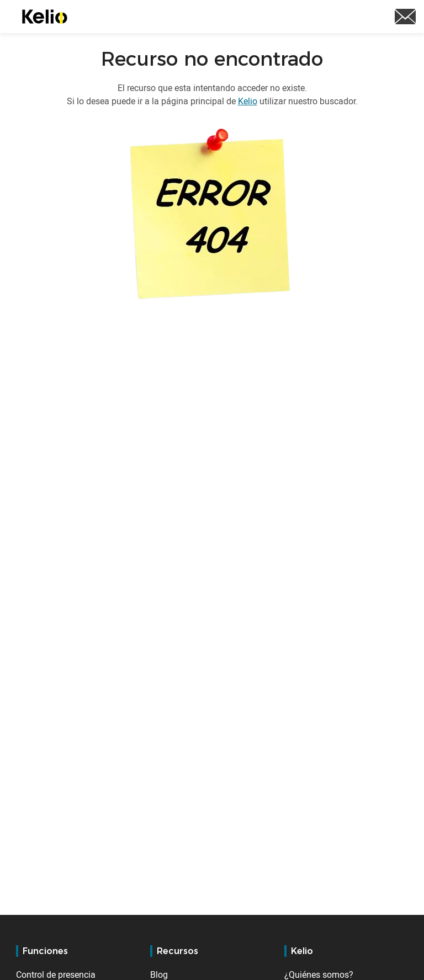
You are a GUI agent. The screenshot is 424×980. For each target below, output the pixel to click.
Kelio (248, 101)
